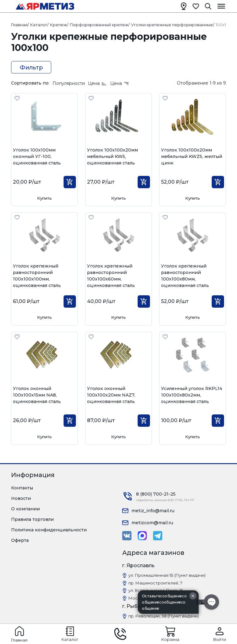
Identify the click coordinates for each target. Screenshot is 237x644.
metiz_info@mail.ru (153, 511)
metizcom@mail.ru (152, 523)
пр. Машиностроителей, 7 (155, 583)
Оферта (20, 540)
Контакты (22, 488)
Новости (21, 498)
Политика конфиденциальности (49, 530)
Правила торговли (32, 519)
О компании (25, 509)
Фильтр (31, 68)
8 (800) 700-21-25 (156, 494)
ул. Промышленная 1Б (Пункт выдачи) (167, 575)
